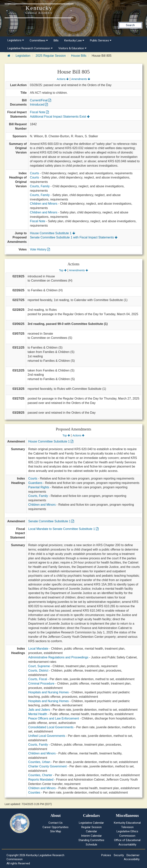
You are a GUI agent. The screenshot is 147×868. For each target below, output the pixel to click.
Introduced (39, 105)
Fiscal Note (39, 112)
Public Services (101, 40)
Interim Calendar (91, 836)
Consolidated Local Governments (51, 727)
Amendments (81, 79)
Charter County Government (47, 766)
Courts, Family (40, 186)
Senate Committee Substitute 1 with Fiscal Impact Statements (74, 237)
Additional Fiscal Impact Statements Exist (60, 117)
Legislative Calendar (91, 823)
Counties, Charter (40, 775)
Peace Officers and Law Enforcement (53, 718)
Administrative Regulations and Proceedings (58, 657)
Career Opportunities (56, 827)
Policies (106, 855)
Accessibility (132, 859)
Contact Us (56, 823)
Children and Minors (44, 204)
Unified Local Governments (47, 736)
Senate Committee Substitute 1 (51, 521)
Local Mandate (38, 649)
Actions (63, 79)
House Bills (79, 56)
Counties (34, 793)
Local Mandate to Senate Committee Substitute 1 (63, 529)
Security (119, 855)
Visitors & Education (72, 48)
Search (130, 25)
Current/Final (40, 100)
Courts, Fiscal (38, 679)
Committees (39, 40)
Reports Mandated (41, 780)
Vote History (40, 249)
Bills (56, 40)
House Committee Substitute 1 (52, 233)
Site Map (56, 831)
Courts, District (38, 671)
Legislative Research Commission (30, 48)
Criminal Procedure (41, 683)
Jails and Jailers (39, 710)
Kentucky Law (74, 40)
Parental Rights (39, 487)
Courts (34, 173)
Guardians (35, 483)
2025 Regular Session (51, 56)
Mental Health (38, 714)
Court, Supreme (39, 666)
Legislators (16, 40)
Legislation (23, 56)
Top (63, 270)
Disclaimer (133, 855)
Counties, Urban (39, 762)
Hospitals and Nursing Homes (48, 692)
